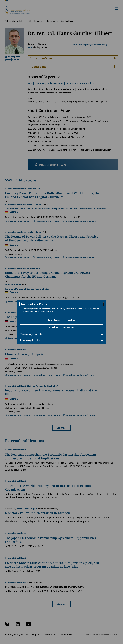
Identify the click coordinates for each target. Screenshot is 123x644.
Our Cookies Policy (34, 304)
